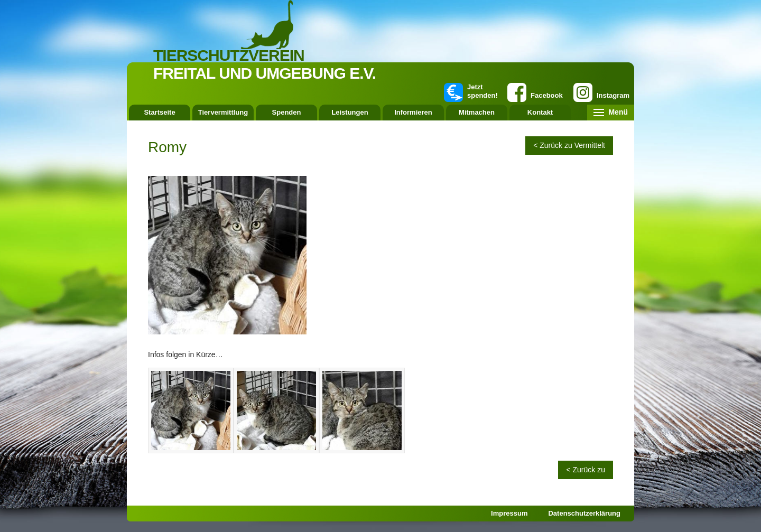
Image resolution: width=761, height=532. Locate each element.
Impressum (509, 513)
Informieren (413, 112)
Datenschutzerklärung (584, 513)
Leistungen (350, 112)
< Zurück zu (586, 470)
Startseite (159, 112)
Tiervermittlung (223, 112)
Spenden (287, 112)
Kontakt (540, 112)
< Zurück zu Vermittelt (569, 145)
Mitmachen (477, 112)
